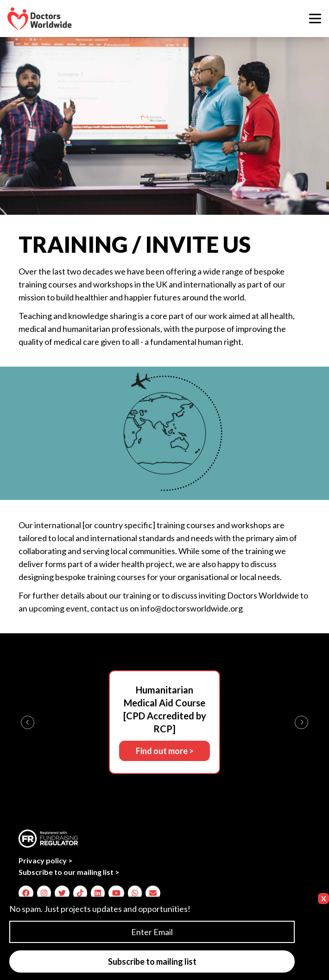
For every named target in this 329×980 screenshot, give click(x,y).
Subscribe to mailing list (152, 961)
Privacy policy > (46, 860)
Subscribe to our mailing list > (69, 872)
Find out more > (165, 751)
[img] (26, 893)
